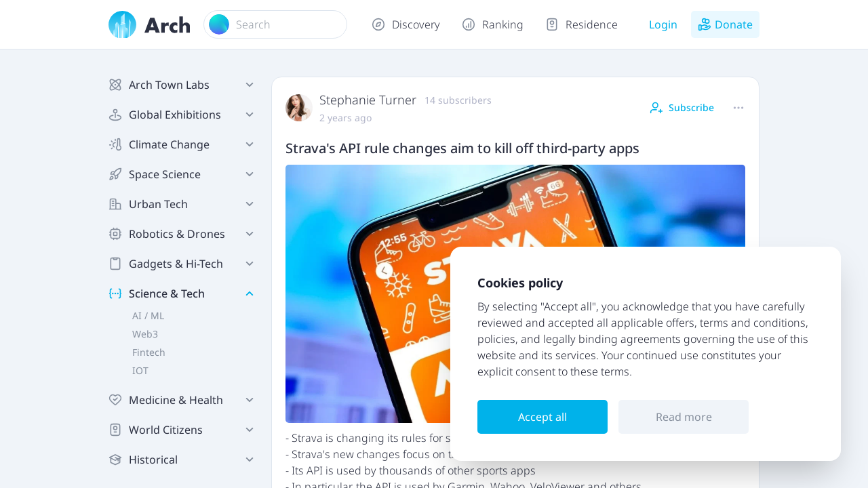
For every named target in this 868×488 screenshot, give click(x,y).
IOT (140, 370)
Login (663, 24)
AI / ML (148, 316)
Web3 (145, 334)
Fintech (149, 352)
